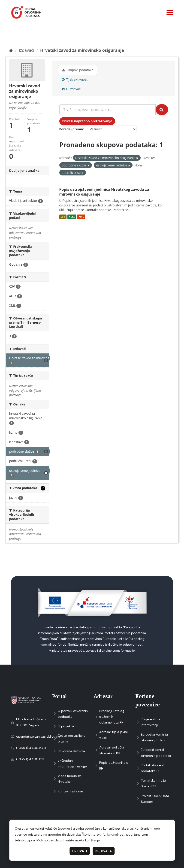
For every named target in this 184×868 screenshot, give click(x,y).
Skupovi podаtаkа (78, 70)
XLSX (72, 217)
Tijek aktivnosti (75, 79)
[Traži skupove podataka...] (107, 110)
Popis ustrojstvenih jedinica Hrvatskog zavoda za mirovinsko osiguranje (104, 192)
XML (81, 217)
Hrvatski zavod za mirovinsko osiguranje (82, 50)
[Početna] (11, 50)
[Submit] (162, 110)
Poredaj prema (71, 129)
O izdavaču (72, 89)
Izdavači (26, 50)
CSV (63, 217)
